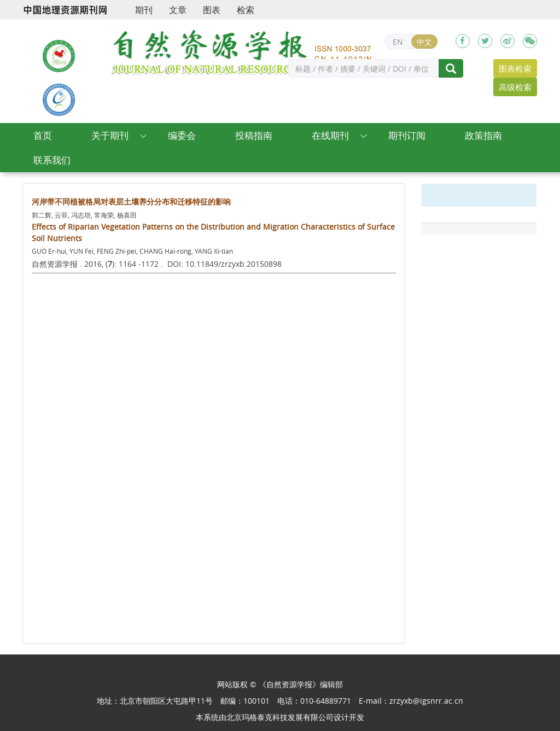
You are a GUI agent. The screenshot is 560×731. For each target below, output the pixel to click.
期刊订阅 (407, 135)
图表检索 (515, 68)
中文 (424, 42)
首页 (43, 135)
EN (398, 42)
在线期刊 (330, 135)
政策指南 (483, 135)
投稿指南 (254, 135)
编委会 (182, 135)
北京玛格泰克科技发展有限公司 (280, 717)
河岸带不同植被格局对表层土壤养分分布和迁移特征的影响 (131, 201)
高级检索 (515, 87)
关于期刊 (110, 135)
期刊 (144, 10)
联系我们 (52, 160)
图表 (212, 10)
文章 (178, 10)
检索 (246, 10)
